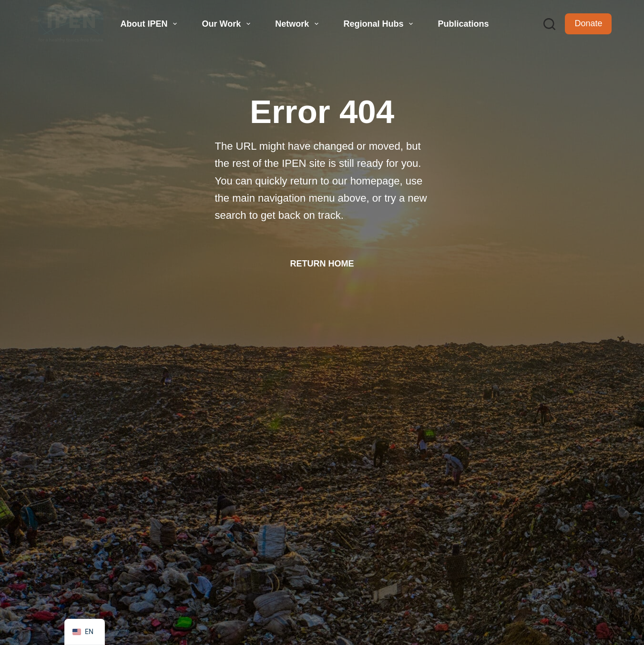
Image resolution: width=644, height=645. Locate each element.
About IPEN (150, 24)
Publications (463, 24)
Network (298, 24)
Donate (588, 23)
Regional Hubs (379, 24)
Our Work (227, 24)
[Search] (549, 24)
